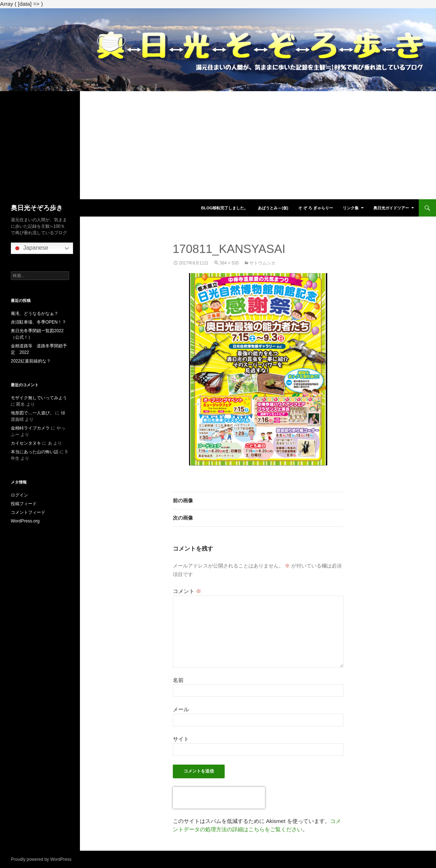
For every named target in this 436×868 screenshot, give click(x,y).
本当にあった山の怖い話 (35, 452)
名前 (178, 680)
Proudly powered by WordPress (41, 859)
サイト (181, 739)
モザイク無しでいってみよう (39, 398)
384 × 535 (229, 263)
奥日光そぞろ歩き (37, 208)
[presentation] (219, 798)
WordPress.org (25, 521)
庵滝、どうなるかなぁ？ (35, 313)
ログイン (19, 495)
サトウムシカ (262, 263)
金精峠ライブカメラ (30, 428)
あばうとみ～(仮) (273, 208)
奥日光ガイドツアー (391, 208)
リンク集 (351, 208)
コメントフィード (28, 512)
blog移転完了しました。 (224, 208)
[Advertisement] (218, 145)
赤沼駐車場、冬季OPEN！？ (39, 322)
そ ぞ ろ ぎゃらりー (316, 208)
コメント (187, 591)
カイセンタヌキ (26, 443)
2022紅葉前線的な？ (31, 361)
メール (181, 709)
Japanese (31, 248)
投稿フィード (24, 504)
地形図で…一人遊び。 (32, 413)
